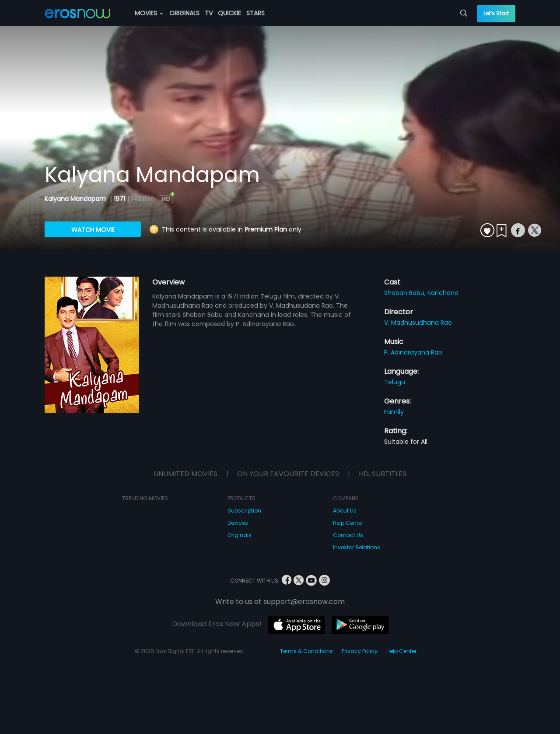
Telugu (395, 382)
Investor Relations (357, 547)
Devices (238, 523)
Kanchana (443, 293)
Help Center (348, 523)
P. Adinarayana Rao (413, 352)
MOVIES (149, 13)
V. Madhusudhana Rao (418, 323)
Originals (240, 535)
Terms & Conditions (306, 651)
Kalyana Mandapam (76, 199)
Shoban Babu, (406, 293)
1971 (119, 199)
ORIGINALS (184, 13)
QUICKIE (229, 13)
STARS (255, 13)
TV (209, 13)
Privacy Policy (360, 651)
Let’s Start (496, 13)
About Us (345, 511)
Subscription (244, 511)
